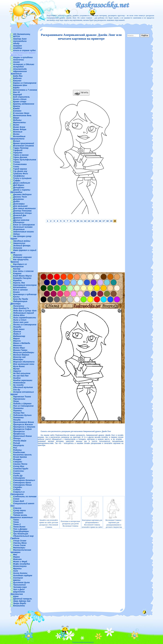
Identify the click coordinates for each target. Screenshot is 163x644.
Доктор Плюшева (22, 211)
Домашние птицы (23, 213)
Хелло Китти (20, 573)
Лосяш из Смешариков (25, 325)
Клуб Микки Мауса (22, 276)
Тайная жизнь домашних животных (22, 516)
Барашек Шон (20, 85)
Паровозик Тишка (22, 397)
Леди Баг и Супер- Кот (25, 311)
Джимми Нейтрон (22, 194)
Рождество (19, 452)
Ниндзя (17, 378)
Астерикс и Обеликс (24, 64)
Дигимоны (19, 199)
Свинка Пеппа (20, 464)
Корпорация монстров (25, 285)
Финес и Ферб (20, 562)
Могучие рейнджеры (24, 352)
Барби (16, 88)
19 (111, 221)
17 (104, 221)
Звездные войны (22, 241)
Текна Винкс (19, 527)
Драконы (18, 218)
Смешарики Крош (22, 483)
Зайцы (17, 234)
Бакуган (17, 81)
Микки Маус (19, 348)
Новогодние (19, 383)
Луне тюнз (19, 329)
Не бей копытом (22, 373)
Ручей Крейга (20, 457)
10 (78, 221)
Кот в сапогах (21, 290)
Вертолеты (20, 122)
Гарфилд (18, 150)
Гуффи (17, 180)
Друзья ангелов (21, 220)
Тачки (16, 522)
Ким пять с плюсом (23, 271)
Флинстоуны (20, 566)
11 (81, 221)
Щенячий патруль (23, 599)
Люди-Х (17, 334)
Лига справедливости (25, 318)
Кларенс (17, 273)
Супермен (18, 513)
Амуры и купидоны (23, 57)
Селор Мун (19, 466)
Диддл (16, 201)
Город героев (20, 169)
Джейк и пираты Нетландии (20, 191)
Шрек (16, 596)
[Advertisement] (81, 65)
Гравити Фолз (21, 174)
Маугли (17, 341)
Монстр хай (19, 357)
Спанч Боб (19, 501)
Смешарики (19, 478)
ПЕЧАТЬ (81, 93)
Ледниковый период (24, 313)
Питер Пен (19, 413)
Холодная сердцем (23, 575)
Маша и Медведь (22, 343)
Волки (16, 134)
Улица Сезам (20, 541)
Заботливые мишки (24, 232)
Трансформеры (21, 531)
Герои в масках (21, 155)
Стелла (17, 508)
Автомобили (20, 41)
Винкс (16, 125)
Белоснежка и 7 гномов (25, 90)
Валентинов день (22, 115)
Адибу (16, 43)
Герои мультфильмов (25, 160)
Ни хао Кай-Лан (21, 376)
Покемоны (19, 417)
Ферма (16, 557)
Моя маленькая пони (24, 364)
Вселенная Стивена (24, 146)
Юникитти (19, 606)
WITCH (17, 36)
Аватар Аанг (20, 39)
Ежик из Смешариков (24, 225)
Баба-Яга (18, 76)
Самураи (18, 462)
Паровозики (19, 399)
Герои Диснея (20, 157)
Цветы (17, 580)
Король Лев (19, 283)
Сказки (17, 473)
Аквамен (18, 46)
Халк (16, 571)
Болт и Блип (20, 99)
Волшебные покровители (18, 138)
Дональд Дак (20, 215)
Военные (18, 132)
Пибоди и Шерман (22, 404)
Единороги (19, 222)
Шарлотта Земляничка (18, 593)
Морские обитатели (24, 362)
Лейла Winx (19, 315)
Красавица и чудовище (25, 294)
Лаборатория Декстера (19, 302)
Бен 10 (17, 92)
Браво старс (20, 102)
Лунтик (17, 332)
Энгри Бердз (20, 603)
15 (96, 221)
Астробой (19, 67)
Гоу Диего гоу (20, 171)
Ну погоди (18, 385)
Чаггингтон (19, 585)
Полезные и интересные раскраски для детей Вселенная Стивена (70, 513)
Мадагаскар (19, 336)
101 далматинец (22, 34)
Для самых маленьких (24, 208)
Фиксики (17, 559)
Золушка (18, 248)
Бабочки (17, 78)
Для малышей (20, 206)
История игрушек (22, 257)
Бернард (18, 95)
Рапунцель (19, 445)
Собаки (17, 489)
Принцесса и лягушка (24, 427)
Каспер (17, 269)
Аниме (16, 62)
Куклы (16, 297)
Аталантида (20, 69)
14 (93, 221)
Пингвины (18, 408)
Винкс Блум (19, 127)
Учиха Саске (19, 545)
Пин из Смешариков (23, 406)
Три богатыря (21, 534)
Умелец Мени (20, 543)
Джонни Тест (20, 197)
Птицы (17, 438)
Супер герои (20, 510)
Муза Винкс (19, 366)
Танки (16, 520)
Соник (16, 499)
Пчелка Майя (20, 441)
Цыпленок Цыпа (21, 582)
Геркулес (18, 153)
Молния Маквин (21, 355)
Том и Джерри (20, 529)
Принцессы (19, 431)
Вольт (17, 141)
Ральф (17, 443)
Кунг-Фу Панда (21, 299)
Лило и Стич (20, 320)
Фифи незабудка (22, 564)
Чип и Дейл (19, 589)
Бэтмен (17, 111)
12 (85, 221)
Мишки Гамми (20, 350)
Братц (17, 106)
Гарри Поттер (21, 148)
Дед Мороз (19, 185)
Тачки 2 (17, 524)
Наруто (17, 371)
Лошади (17, 327)
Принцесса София (22, 429)
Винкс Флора (20, 129)
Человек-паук (20, 587)
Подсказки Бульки (22, 415)
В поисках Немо (21, 113)
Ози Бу (17, 390)
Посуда (17, 420)
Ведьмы (17, 120)
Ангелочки (19, 60)
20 (115, 221)
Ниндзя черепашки (23, 380)
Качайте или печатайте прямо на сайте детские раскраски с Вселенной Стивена (49, 513)
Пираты (17, 411)
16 (100, 221)
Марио (16, 338)
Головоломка (20, 164)
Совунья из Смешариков (18, 493)
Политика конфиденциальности (83, 642)
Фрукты (17, 568)
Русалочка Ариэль (22, 455)
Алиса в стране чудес (25, 50)
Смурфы (18, 487)
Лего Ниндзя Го (21, 308)
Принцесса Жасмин (23, 424)
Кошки (16, 292)
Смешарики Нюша (22, 485)
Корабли (17, 280)
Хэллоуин (18, 578)
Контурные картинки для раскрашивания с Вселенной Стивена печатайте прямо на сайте (92, 513)
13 (89, 221)
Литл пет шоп (21, 322)
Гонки (16, 167)
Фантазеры (19, 548)
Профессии (19, 434)
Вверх (16, 118)
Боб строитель (21, 97)
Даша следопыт (22, 183)
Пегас (16, 401)
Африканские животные (19, 72)
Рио (15, 448)
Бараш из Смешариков (25, 83)
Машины (18, 345)
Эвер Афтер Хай (22, 601)
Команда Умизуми (22, 278)
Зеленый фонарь (22, 246)
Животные (19, 229)
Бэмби (16, 108)
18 (107, 221)
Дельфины (19, 187)
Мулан (16, 369)
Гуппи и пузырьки (22, 178)
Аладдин (18, 48)
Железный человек (23, 227)
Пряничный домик (22, 436)
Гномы (17, 162)
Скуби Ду (18, 476)
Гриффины (19, 176)
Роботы (17, 450)
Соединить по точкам (25, 496)
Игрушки (18, 255)
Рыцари (17, 459)
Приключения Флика (24, 422)
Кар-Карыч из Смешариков (19, 265)
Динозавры (19, 204)
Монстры (18, 359)
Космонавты (20, 287)
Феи (15, 555)
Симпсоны (19, 471)
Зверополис (19, 243)
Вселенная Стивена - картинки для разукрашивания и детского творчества (114, 513)
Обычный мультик (23, 387)
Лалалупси (19, 306)
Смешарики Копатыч (24, 480)
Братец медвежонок (24, 104)
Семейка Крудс (21, 469)
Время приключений (24, 143)
